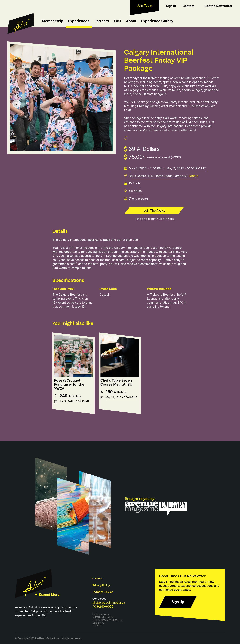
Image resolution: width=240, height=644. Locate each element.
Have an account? (154, 219)
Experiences (79, 21)
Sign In (171, 6)
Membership (53, 21)
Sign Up (178, 602)
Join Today (145, 5)
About (131, 21)
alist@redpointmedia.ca (109, 602)
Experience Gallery (157, 21)
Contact (189, 6)
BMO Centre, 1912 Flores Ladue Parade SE (164, 176)
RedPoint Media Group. (48, 638)
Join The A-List (154, 210)
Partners (102, 21)
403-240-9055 (103, 606)
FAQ (118, 21)
